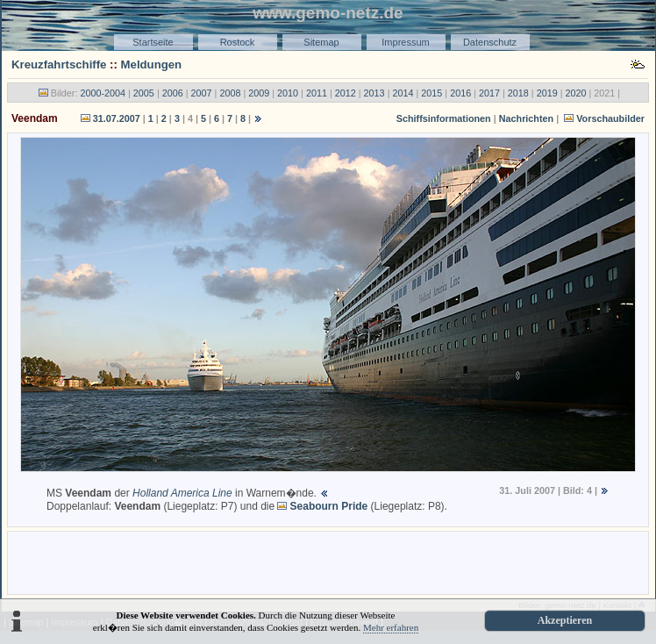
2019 (547, 93)
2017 (489, 93)
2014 (403, 93)
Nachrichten (526, 118)
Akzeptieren (565, 620)
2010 (288, 93)
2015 (431, 93)
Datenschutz (490, 42)
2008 (230, 93)
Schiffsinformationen (444, 118)
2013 (374, 93)
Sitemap (321, 42)
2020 (576, 93)
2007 (202, 93)
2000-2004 (103, 93)
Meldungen (152, 64)
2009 (259, 93)
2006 (173, 93)
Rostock (238, 42)
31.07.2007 (117, 118)
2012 (346, 93)
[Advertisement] (328, 562)
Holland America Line (182, 493)
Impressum (405, 42)
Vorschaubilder (610, 118)
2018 (518, 93)
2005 (144, 93)
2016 (460, 93)
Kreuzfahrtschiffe (59, 64)
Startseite (153, 42)
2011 (317, 93)
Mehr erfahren (391, 627)
